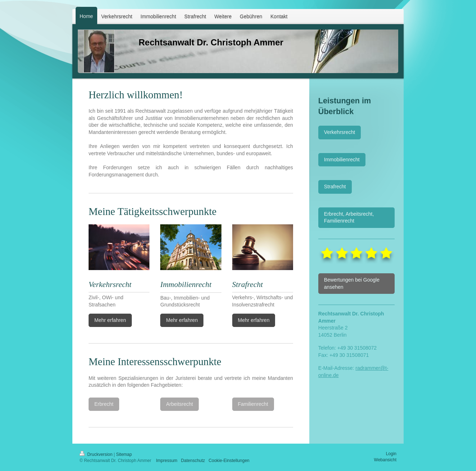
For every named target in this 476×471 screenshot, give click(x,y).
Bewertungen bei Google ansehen (352, 283)
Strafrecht (335, 187)
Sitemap (124, 454)
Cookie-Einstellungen (229, 461)
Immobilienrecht (342, 160)
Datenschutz (193, 461)
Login (391, 454)
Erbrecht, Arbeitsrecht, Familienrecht (349, 217)
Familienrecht (253, 404)
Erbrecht (104, 404)
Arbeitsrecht (179, 404)
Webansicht (385, 460)
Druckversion (97, 454)
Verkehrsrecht (340, 132)
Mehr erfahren (110, 320)
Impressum (167, 461)
